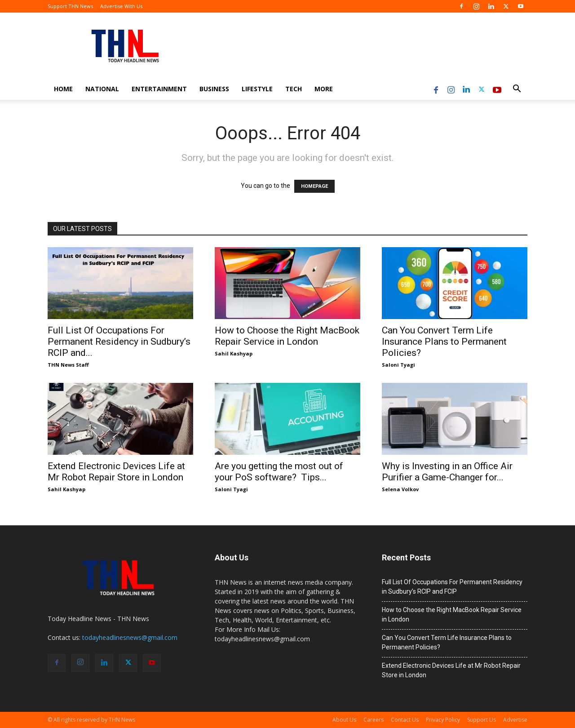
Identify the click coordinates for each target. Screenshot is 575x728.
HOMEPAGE (314, 186)
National (102, 89)
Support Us (482, 720)
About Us (344, 720)
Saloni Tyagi (398, 365)
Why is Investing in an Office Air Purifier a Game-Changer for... (447, 472)
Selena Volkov (400, 489)
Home (63, 89)
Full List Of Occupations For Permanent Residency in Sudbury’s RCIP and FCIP (452, 587)
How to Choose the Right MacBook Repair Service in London (287, 336)
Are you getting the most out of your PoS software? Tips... (279, 472)
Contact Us (405, 720)
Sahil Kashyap (234, 353)
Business (214, 89)
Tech (294, 89)
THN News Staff (68, 365)
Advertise (515, 720)
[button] (517, 90)
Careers (374, 720)
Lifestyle (257, 89)
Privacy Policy (443, 720)
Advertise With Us (121, 6)
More (324, 89)
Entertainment (159, 89)
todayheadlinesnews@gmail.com (130, 637)
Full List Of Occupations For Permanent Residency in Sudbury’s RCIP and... (119, 342)
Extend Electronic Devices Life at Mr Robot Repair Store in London (116, 472)
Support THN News (70, 6)
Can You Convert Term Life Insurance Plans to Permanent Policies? (444, 342)
